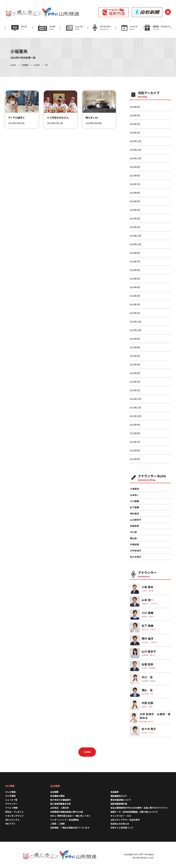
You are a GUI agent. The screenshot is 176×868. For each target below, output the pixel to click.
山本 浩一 (147, 600)
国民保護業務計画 (119, 804)
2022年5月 (135, 459)
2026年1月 (135, 133)
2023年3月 (135, 373)
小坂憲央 (135, 489)
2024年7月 (135, 261)
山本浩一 (135, 495)
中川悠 (133, 532)
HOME (87, 752)
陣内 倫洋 (147, 639)
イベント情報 (11, 808)
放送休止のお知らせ (120, 824)
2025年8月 (135, 176)
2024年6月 (135, 270)
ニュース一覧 (11, 800)
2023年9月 (135, 339)
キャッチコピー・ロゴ (121, 816)
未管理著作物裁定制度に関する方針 (67, 812)
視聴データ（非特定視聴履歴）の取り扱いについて (134, 812)
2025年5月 (135, 201)
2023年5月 (135, 356)
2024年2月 (135, 304)
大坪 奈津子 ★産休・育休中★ (155, 716)
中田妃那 (135, 544)
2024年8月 (135, 253)
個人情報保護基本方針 (60, 804)
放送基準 (115, 792)
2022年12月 (135, 399)
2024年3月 (135, 296)
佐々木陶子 (136, 557)
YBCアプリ (10, 824)
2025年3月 (135, 210)
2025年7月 (135, 184)
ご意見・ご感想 (57, 824)
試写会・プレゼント (14, 812)
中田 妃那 (147, 703)
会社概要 (54, 792)
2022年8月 (135, 433)
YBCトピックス (12, 820)
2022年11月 (135, 407)
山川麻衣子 (136, 520)
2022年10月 (135, 416)
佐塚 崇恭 (147, 664)
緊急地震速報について (121, 800)
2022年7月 (135, 442)
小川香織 (135, 501)
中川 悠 (147, 677)
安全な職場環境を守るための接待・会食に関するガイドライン (139, 808)
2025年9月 (135, 167)
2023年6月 (135, 347)
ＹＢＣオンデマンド (14, 816)
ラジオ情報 (10, 796)
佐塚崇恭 (135, 526)
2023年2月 (135, 382)
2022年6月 (135, 450)
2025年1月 (135, 227)
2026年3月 (135, 115)
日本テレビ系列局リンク (122, 828)
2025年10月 (135, 158)
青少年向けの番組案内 (60, 800)
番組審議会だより (119, 796)
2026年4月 (135, 107)
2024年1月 (135, 313)
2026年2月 (135, 124)
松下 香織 (147, 626)
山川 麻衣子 (149, 651)
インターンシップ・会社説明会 (65, 820)
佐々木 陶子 (149, 729)
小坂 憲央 (147, 587)
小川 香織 (147, 613)
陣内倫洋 (135, 513)
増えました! (92, 118)
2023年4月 (135, 365)
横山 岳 (147, 690)
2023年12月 (135, 322)
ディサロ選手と (17, 118)
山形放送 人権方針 (59, 808)
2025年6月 (135, 193)
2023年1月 (135, 390)
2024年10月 (135, 244)
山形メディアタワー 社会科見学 (125, 820)
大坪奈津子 (136, 551)
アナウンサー (11, 804)
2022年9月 (135, 425)
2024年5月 (135, 279)
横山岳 (133, 538)
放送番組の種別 (57, 796)
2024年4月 (135, 287)
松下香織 (135, 507)
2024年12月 (135, 236)
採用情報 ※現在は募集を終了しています (70, 828)
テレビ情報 (10, 792)
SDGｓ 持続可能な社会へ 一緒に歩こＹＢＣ (70, 816)
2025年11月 (135, 150)
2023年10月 (135, 330)
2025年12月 (135, 141)
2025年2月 (135, 218)
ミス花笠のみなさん (58, 118)
